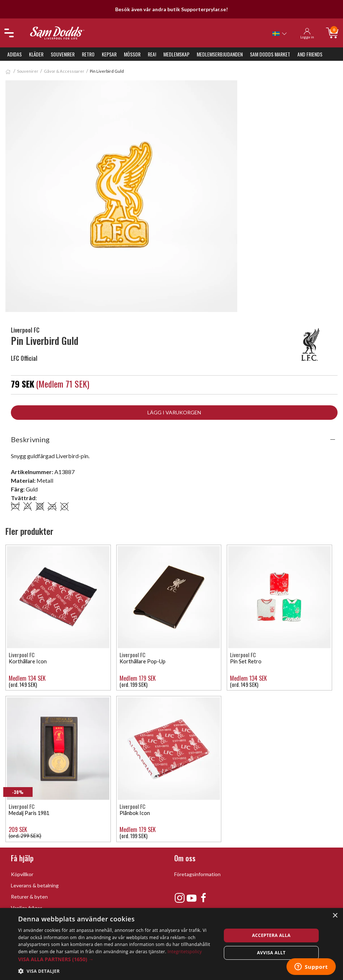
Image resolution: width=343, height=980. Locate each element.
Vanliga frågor (26, 908)
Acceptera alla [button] (271, 935)
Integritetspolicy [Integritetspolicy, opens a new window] (185, 952)
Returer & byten (29, 897)
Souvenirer (63, 54)
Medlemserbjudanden (220, 54)
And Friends (310, 54)
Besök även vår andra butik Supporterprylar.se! (171, 9)
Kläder (36, 54)
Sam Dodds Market (270, 54)
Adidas (14, 54)
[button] (117, 959)
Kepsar (109, 54)
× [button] (335, 916)
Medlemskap (176, 54)
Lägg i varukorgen (174, 412)
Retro (88, 54)
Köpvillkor (22, 874)
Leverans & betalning (35, 885)
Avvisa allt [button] (271, 953)
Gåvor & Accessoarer (64, 71)
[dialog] (171, 944)
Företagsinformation (197, 874)
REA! (152, 54)
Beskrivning (30, 439)
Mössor (132, 54)
